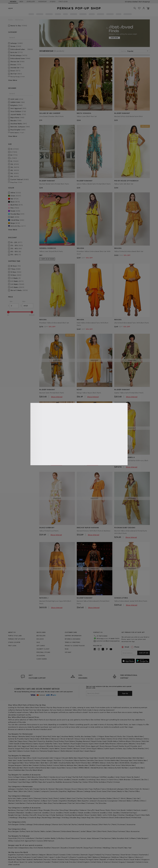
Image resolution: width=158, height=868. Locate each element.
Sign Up (125, 693)
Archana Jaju (121, 748)
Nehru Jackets (46, 831)
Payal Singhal (76, 744)
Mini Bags (57, 817)
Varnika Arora (55, 777)
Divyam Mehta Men (70, 758)
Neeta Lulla (12, 746)
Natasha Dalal (24, 736)
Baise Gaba (35, 739)
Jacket (83, 831)
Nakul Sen (13, 741)
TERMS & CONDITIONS (72, 642)
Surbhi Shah (80, 746)
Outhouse (95, 777)
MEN (21, 1)
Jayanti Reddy (100, 739)
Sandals (93, 815)
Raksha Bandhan (44, 848)
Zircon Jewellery (57, 813)
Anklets (130, 810)
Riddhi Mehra (113, 741)
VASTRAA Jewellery (107, 777)
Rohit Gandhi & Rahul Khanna (21, 744)
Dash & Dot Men (20, 758)
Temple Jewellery (84, 813)
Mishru (147, 739)
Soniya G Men (72, 768)
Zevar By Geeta (133, 777)
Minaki (55, 780)
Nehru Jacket (22, 798)
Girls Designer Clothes (17, 824)
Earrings (20, 810)
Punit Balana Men (140, 760)
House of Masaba (41, 748)
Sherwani (38, 798)
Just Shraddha (33, 780)
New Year (128, 848)
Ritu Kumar (137, 741)
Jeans (25, 801)
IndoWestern (21, 803)
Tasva (10, 758)
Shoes (87, 815)
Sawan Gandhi (67, 748)
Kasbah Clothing (39, 765)
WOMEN (13, 1)
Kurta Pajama (34, 801)
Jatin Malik (53, 763)
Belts (100, 815)
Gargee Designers (15, 765)
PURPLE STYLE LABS (15, 636)
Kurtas (45, 798)
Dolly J (95, 736)
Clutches (121, 815)
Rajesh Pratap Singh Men (88, 758)
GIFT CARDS (41, 646)
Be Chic (145, 780)
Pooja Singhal (36, 736)
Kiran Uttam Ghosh (121, 739)
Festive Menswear (60, 803)
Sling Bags (23, 817)
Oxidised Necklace (72, 815)
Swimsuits (54, 791)
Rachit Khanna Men (83, 763)
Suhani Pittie (88, 782)
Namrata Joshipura (38, 746)
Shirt (95, 831)
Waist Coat (71, 798)
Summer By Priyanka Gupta (19, 739)
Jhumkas (26, 815)
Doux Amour (101, 780)
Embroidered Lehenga (42, 824)
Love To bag (66, 777)
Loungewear (113, 801)
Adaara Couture (23, 751)
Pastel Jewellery (70, 813)
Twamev (37, 760)
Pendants (12, 813)
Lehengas (12, 789)
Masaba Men (83, 765)
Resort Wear (13, 791)
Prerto (110, 782)
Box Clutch (96, 817)
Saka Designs (142, 838)
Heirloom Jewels (140, 810)
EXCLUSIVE (40, 639)
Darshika (91, 760)
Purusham (69, 760)
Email (126, 647)
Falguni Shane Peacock (107, 736)
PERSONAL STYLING (43, 652)
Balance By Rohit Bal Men (118, 768)
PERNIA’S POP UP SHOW (17, 639)
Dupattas (63, 791)
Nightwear (72, 791)
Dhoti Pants (130, 789)
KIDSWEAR (42, 1)
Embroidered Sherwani (70, 831)
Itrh (147, 748)
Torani (83, 748)
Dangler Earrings (14, 815)
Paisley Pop (77, 782)
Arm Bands (121, 810)
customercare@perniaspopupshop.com (109, 641)
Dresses (68, 789)
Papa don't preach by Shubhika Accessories (55, 782)
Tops (91, 789)
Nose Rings (64, 810)
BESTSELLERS (41, 636)
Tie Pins (80, 798)
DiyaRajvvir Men (137, 763)
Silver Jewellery (114, 813)
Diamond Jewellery (100, 813)
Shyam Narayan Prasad (109, 746)
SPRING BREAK (84, 768)
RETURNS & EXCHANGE (73, 639)
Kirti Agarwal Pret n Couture (32, 841)
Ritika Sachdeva (100, 782)
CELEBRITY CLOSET (43, 649)
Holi (16, 848)
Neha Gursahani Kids (120, 838)
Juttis (105, 815)
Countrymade (43, 758)
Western (11, 803)
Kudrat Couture (53, 765)
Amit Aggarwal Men (16, 763)
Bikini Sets (23, 791)
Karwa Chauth (118, 848)
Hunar (123, 777)
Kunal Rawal (28, 760)
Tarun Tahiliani (64, 744)
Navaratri (56, 848)
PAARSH (92, 765)
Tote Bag (65, 817)
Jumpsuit (93, 801)
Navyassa (75, 838)
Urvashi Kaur (78, 751)
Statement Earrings (129, 813)
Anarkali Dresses (84, 824)
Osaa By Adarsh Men (135, 736)
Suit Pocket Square (91, 798)
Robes (109, 798)
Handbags (130, 815)
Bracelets (34, 810)
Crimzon (117, 782)
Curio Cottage (14, 777)
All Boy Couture (14, 841)
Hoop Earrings (43, 815)
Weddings (107, 848)
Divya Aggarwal (92, 746)
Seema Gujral (38, 744)
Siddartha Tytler (51, 744)
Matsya (76, 748)
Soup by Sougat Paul (16, 748)
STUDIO (53, 1)
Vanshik (102, 758)
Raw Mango (13, 736)
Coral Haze (12, 782)
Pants (56, 798)
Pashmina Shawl (107, 817)
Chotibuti (39, 838)
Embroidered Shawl (123, 817)
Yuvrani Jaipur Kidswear (90, 838)
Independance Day (26, 848)
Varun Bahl (140, 744)
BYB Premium (49, 841)
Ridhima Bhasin (125, 741)
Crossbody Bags (35, 817)
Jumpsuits (45, 791)
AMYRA (34, 782)
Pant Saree (112, 791)
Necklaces (12, 810)
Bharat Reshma (80, 760)
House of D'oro (45, 780)
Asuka (20, 760)
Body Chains (111, 810)
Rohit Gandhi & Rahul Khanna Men (37, 768)
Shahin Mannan (66, 751)
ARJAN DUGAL (124, 763)
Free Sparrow (106, 838)
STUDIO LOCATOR (14, 642)
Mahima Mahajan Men (69, 765)
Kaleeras (83, 810)
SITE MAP (68, 652)
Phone (137, 647)
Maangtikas (74, 810)
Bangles (47, 810)
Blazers (129, 798)
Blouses (80, 791)
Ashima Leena (122, 744)
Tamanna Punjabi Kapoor (50, 751)
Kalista (109, 739)
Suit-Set (137, 798)
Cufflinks (136, 801)
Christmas (98, 848)
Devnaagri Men (126, 760)
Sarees (37, 789)
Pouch (138, 815)
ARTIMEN (95, 763)
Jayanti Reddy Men (137, 768)
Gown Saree (101, 791)
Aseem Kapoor (90, 751)
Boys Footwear (119, 831)
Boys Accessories (133, 831)
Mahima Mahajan (136, 739)
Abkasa (102, 763)
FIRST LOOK (63, 1)
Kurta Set (67, 824)
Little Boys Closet (64, 838)
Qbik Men (44, 763)
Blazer (89, 831)
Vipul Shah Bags (24, 782)
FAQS (67, 649)
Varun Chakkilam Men (17, 770)
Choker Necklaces (57, 815)
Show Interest (57, 397)
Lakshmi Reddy (50, 838)
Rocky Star (122, 736)
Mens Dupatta (83, 801)
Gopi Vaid (29, 748)
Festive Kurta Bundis (35, 803)
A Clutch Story (113, 780)
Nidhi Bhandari (125, 780)
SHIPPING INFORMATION (73, 636)
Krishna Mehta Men (112, 760)
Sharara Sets (83, 789)
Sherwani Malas (125, 801)
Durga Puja (88, 848)
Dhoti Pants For (105, 824)
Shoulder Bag (75, 817)
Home (10, 20)
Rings (41, 810)
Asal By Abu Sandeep (83, 736)
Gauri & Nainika (87, 739)
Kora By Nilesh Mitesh (34, 770)
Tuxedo (55, 801)
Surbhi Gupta (109, 748)
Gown (74, 789)
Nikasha (132, 744)
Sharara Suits (57, 824)
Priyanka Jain (136, 746)
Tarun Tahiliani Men (32, 763)
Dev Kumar (99, 760)
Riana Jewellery (65, 780)
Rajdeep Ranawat (83, 741)
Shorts (116, 798)
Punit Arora (116, 765)
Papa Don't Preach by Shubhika (41, 741)
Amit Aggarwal (24, 746)
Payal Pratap (59, 741)
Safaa (130, 748)
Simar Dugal (91, 748)
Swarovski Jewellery (41, 813)
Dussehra (64, 848)
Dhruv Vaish (32, 758)
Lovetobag (91, 780)
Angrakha (63, 801)
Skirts (30, 791)
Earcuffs (91, 810)
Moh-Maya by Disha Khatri (38, 777)
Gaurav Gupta (88, 744)
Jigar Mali (12, 751)
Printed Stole (136, 817)
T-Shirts (122, 798)
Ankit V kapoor (55, 758)
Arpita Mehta (54, 748)
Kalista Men (27, 765)
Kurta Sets (29, 789)
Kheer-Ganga (47, 760)
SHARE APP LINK (144, 653)
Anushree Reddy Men (67, 763)
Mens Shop (48, 803)
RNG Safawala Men (15, 768)
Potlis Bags (113, 815)
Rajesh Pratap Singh (99, 741)
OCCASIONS (41, 656)
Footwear (90, 803)
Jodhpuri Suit (46, 801)
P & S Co (21, 838)
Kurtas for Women (47, 789)
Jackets (37, 791)
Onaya (77, 739)
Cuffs (27, 810)
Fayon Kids (12, 838)
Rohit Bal (146, 741)
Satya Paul (47, 736)
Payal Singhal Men (103, 765)
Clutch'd (87, 777)
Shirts (31, 798)
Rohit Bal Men (138, 758)
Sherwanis (60, 789)
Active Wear (81, 803)
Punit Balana (70, 741)
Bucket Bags (47, 817)
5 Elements (136, 780)
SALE (38, 642)
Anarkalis (20, 789)
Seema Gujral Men (58, 768)
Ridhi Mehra (45, 739)
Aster (118, 777)
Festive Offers (135, 791)
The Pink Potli (77, 777)
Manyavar (55, 739)
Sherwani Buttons (15, 801)
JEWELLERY (31, 1)
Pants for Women (142, 789)
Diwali (11, 848)
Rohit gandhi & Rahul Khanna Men (119, 758)
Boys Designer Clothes (17, 831)
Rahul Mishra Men (128, 765)
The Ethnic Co (59, 760)
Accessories (102, 801)
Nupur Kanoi (23, 741)
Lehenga (29, 824)
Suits (51, 798)
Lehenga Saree (90, 791)
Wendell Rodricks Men (99, 768)
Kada (81, 815)
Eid (35, 848)
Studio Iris (35, 751)
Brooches (103, 803)
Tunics (104, 789)
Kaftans (97, 789)
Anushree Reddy (67, 736)
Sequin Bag (86, 817)
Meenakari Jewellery (24, 813)
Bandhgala (72, 801)
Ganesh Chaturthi (76, 848)
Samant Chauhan (68, 746)
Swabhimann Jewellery (17, 780)
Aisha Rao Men (112, 763)
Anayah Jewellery (79, 780)
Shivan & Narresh (67, 739)
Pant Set (71, 803)
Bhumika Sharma (53, 746)
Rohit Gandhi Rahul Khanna (105, 744)
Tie (97, 803)
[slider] (8, 312)
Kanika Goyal (124, 746)
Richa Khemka (139, 748)
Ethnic (143, 801)
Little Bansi (30, 838)
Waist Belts (145, 815)
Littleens (133, 838)
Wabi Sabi (12, 760)
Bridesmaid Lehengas (116, 789)
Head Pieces (100, 810)
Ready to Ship (123, 791)
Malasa (100, 748)
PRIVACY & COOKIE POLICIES (75, 646)
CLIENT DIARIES (42, 659)
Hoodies (103, 798)
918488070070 (145, 2)
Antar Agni (56, 736)
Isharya (23, 777)
